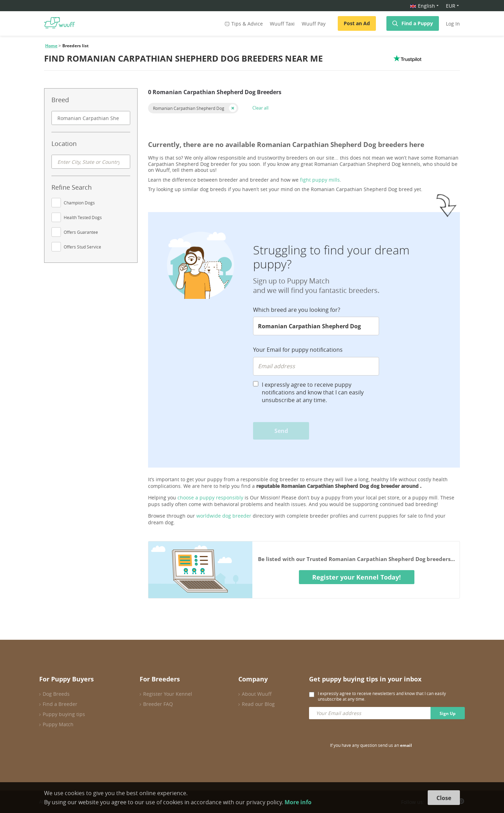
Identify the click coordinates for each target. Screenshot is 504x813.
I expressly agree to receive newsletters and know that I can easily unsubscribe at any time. (382, 696)
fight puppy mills (320, 180)
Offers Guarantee (81, 232)
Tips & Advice (243, 24)
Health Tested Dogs (83, 217)
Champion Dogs (79, 203)
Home (51, 46)
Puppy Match (58, 724)
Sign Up (448, 713)
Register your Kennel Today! (356, 577)
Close (444, 798)
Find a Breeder (60, 704)
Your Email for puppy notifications (298, 350)
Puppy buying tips (64, 714)
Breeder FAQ (158, 704)
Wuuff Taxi (282, 24)
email (406, 745)
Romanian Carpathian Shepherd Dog (189, 108)
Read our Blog (258, 704)
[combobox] (91, 118)
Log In (453, 24)
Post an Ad (357, 23)
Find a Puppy (417, 23)
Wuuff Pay (314, 24)
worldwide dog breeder (224, 516)
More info (298, 802)
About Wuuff (257, 694)
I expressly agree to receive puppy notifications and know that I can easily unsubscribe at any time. (313, 392)
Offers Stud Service (82, 247)
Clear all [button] (260, 108)
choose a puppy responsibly (210, 497)
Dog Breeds (56, 694)
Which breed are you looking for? (297, 310)
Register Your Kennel (168, 694)
